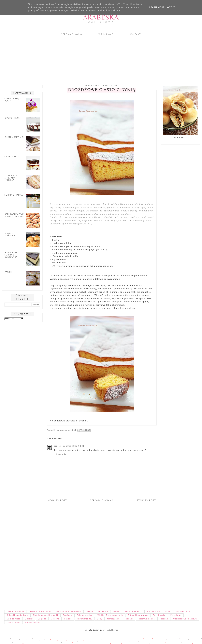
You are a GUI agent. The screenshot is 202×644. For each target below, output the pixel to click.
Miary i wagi (106, 34)
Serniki (116, 611)
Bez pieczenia (183, 611)
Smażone (67, 615)
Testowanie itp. (84, 619)
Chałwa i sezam (33, 623)
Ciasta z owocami (15, 611)
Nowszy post (57, 501)
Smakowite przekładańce (69, 611)
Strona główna (72, 34)
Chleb (168, 611)
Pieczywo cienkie (146, 619)
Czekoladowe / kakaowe (185, 619)
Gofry (99, 619)
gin (56, 446)
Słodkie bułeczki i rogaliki (45, 615)
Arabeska (101, 17)
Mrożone (55, 619)
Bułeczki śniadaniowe (17, 615)
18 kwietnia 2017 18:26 (71, 446)
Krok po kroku (13, 623)
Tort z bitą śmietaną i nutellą (11, 178)
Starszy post (146, 501)
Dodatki (129, 619)
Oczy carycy (12, 157)
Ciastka (89, 611)
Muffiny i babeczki (133, 611)
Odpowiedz (60, 454)
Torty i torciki (159, 615)
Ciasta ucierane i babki (40, 611)
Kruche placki (154, 611)
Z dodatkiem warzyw (138, 615)
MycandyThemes (111, 630)
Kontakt (135, 34)
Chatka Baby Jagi (14, 137)
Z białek (29, 619)
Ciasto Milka (12, 118)
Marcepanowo (114, 619)
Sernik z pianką (14, 195)
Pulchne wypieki (85, 615)
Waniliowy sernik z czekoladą (11, 255)
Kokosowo (103, 611)
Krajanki (68, 619)
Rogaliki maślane (10, 235)
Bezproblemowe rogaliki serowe (14, 215)
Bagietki (42, 619)
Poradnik (164, 619)
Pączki (8, 272)
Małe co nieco (13, 619)
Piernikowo (176, 615)
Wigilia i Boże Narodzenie (110, 615)
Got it (171, 7)
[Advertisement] (87, 58)
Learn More (157, 7)
